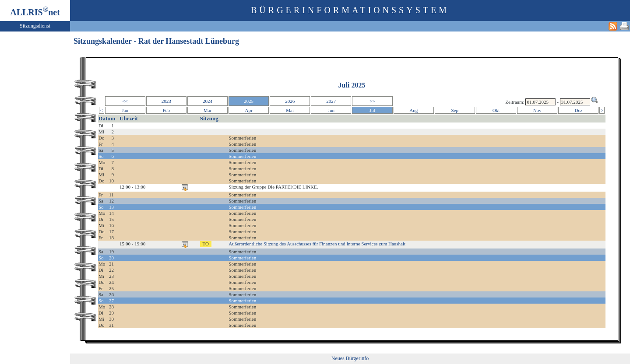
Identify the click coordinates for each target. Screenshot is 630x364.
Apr (248, 110)
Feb (166, 110)
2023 (166, 101)
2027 (331, 101)
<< (125, 101)
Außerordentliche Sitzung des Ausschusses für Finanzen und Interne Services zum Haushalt (317, 244)
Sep (455, 110)
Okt (496, 110)
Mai (290, 110)
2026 (290, 101)
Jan (125, 110)
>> (372, 101)
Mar (208, 110)
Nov (537, 110)
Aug (414, 110)
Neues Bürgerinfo (350, 358)
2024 (208, 101)
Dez (578, 110)
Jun (331, 110)
